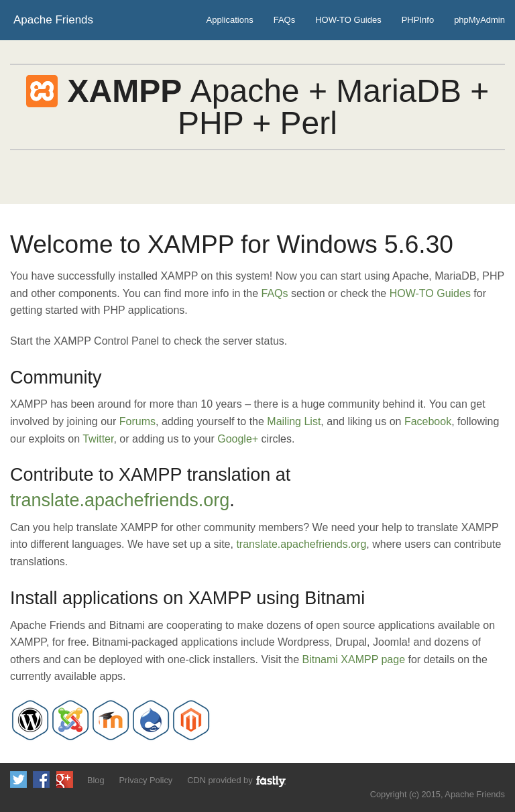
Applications (230, 20)
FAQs (285, 20)
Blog (96, 780)
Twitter (98, 439)
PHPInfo (418, 20)
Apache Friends (53, 20)
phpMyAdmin (479, 20)
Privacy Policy (146, 780)
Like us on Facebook (41, 779)
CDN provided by (237, 781)
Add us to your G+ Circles (65, 779)
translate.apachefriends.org (120, 500)
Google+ (238, 439)
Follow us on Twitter (18, 779)
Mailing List (294, 421)
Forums (137, 421)
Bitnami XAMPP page (354, 659)
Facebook (428, 421)
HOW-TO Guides (348, 20)
